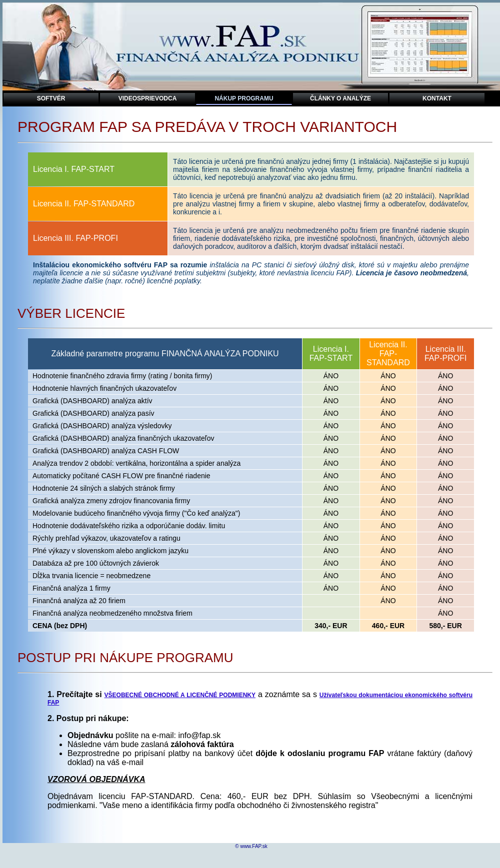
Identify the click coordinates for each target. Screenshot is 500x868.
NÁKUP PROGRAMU (244, 98)
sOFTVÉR (51, 98)
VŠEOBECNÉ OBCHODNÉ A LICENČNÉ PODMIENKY (180, 695)
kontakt (437, 98)
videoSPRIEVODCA (148, 98)
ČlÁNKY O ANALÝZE (340, 98)
